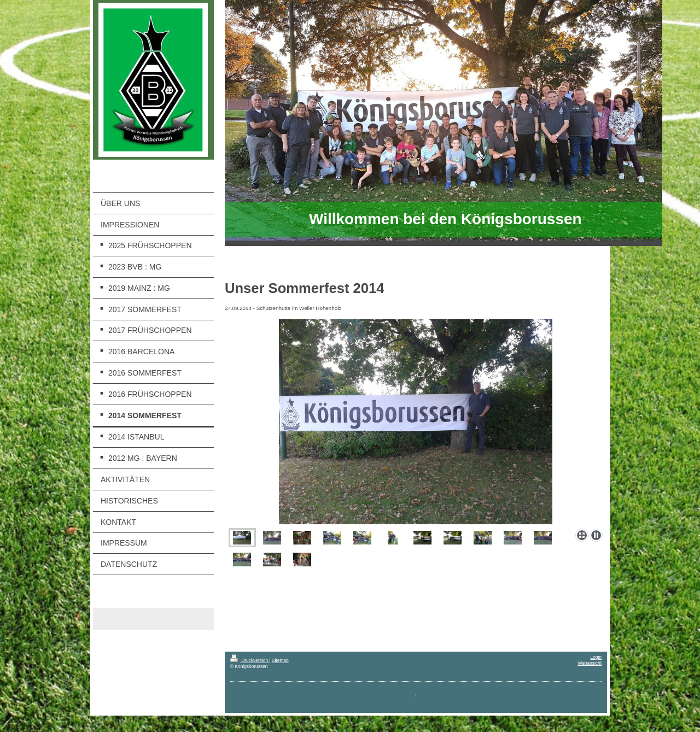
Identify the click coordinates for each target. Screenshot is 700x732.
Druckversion (250, 660)
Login (596, 657)
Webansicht (590, 663)
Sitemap (280, 660)
